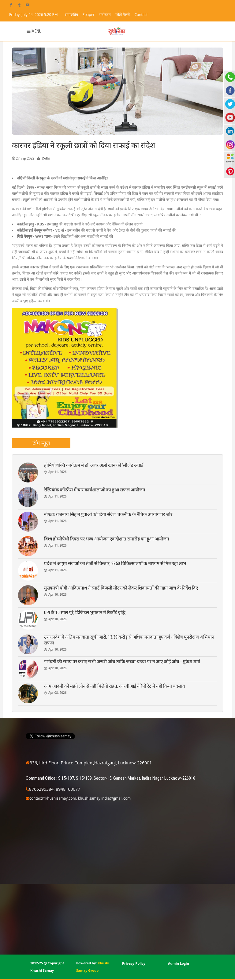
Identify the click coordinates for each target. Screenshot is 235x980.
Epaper (89, 15)
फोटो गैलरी (123, 15)
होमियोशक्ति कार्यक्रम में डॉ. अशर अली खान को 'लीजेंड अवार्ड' (94, 465)
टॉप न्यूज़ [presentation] (41, 443)
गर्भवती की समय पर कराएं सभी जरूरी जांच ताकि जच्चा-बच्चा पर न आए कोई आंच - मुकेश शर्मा (122, 662)
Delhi (46, 158)
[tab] (41, 443)
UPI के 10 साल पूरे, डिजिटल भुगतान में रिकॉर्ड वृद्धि (85, 613)
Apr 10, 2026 (57, 594)
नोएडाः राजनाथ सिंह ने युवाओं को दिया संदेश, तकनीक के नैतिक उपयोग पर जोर (108, 514)
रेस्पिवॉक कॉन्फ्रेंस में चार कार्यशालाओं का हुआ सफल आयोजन (95, 490)
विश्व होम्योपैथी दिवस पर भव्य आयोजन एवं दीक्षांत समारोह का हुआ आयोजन (106, 539)
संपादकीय (71, 15)
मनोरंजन (105, 15)
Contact (141, 15)
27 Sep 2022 (25, 158)
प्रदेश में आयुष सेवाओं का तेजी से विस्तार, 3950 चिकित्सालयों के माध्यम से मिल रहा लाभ (115, 563)
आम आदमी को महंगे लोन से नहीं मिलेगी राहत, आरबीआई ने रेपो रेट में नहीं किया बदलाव (114, 686)
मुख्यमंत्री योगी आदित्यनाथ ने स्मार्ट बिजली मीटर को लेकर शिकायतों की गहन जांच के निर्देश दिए (121, 588)
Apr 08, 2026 (57, 693)
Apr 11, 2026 (57, 472)
